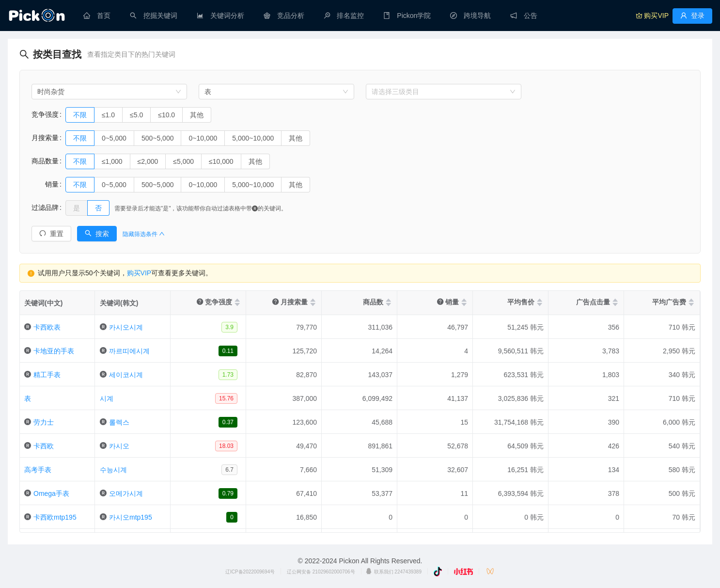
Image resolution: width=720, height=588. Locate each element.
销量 (45, 184)
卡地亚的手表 (54, 351)
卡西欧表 (47, 327)
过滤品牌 (45, 207)
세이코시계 (126, 375)
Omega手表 (51, 493)
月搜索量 (45, 138)
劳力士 (44, 422)
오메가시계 (126, 493)
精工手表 (47, 375)
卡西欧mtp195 (55, 517)
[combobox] (109, 92)
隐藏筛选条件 (144, 234)
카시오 (119, 446)
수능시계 (113, 470)
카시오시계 (126, 327)
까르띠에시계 (129, 351)
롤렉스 (119, 422)
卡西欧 (44, 446)
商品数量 (45, 161)
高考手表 (38, 470)
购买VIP (139, 273)
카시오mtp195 (131, 517)
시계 (107, 398)
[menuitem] (97, 16)
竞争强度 (45, 114)
